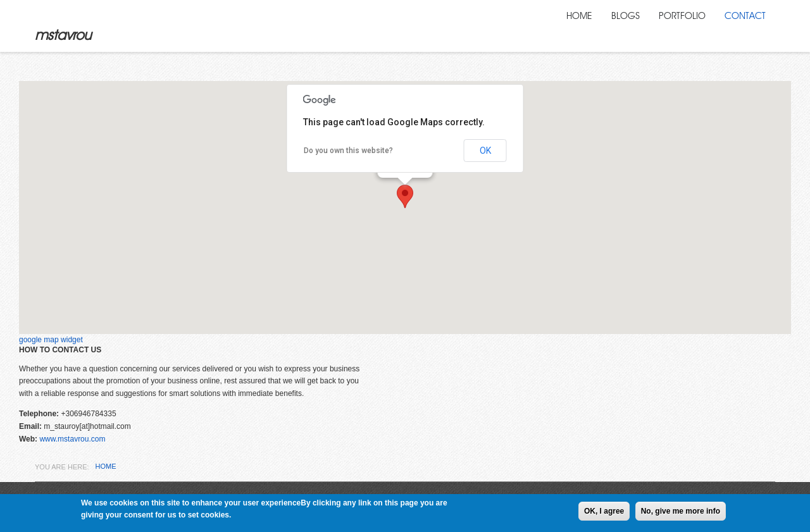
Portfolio (677, 25)
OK (485, 151)
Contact (744, 25)
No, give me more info (681, 511)
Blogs (618, 25)
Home (570, 25)
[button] (405, 197)
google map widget (51, 340)
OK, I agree (604, 511)
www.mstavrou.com (72, 440)
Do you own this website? (348, 151)
